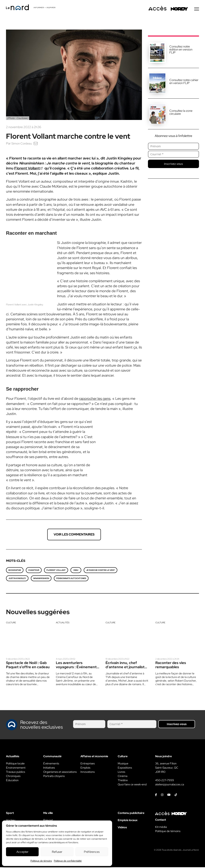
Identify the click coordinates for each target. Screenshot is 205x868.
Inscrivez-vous (173, 165)
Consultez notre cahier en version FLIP (184, 82)
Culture (11, 623)
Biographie (15, 571)
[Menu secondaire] (197, 10)
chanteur (34, 571)
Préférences (92, 852)
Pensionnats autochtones (71, 579)
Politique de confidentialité (68, 861)
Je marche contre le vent (100, 571)
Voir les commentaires (74, 535)
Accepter (22, 852)
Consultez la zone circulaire (181, 113)
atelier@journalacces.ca (170, 785)
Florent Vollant (27, 169)
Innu (76, 571)
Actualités (63, 623)
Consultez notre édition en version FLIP (181, 50)
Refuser (57, 852)
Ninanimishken (41, 579)
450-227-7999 (165, 781)
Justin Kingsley (17, 579)
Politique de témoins (41, 861)
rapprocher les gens (95, 399)
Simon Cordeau (22, 144)
